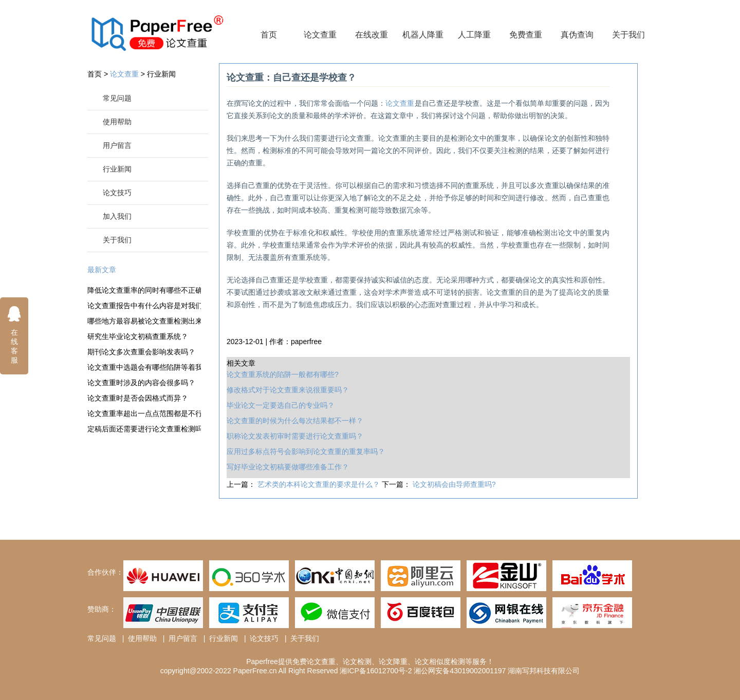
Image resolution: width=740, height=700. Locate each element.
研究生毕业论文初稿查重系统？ (138, 336)
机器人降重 (423, 35)
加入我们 (117, 216)
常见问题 (117, 98)
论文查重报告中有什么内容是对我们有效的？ (144, 306)
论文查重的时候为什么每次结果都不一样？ (295, 421)
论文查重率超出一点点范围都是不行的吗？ (144, 413)
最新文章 (102, 270)
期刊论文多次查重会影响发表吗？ (141, 352)
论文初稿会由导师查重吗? (454, 484)
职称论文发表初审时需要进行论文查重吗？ (295, 436)
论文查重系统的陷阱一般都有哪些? (283, 374)
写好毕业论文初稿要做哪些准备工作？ (288, 467)
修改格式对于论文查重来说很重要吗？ (288, 390)
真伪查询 (577, 35)
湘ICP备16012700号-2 (376, 671)
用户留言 (117, 145)
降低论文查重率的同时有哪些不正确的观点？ (144, 290)
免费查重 (526, 35)
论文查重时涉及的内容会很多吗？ (141, 383)
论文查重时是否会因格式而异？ (138, 398)
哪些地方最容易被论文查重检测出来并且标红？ (144, 321)
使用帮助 (117, 122)
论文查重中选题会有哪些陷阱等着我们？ (144, 367)
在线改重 (372, 35)
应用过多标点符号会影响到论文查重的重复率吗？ (306, 451)
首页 (269, 35)
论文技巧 (117, 193)
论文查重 (320, 35)
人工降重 (474, 35)
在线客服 (14, 335)
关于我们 (628, 35)
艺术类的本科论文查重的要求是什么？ (320, 484)
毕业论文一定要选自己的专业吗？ (281, 405)
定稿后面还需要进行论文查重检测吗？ (144, 429)
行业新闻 (161, 74)
